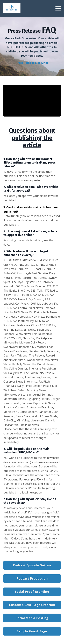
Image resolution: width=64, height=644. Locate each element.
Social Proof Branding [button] (32, 592)
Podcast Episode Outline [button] (32, 565)
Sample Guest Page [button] (32, 631)
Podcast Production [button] (32, 578)
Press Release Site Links (32, 63)
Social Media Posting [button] (32, 618)
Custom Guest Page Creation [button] (32, 605)
